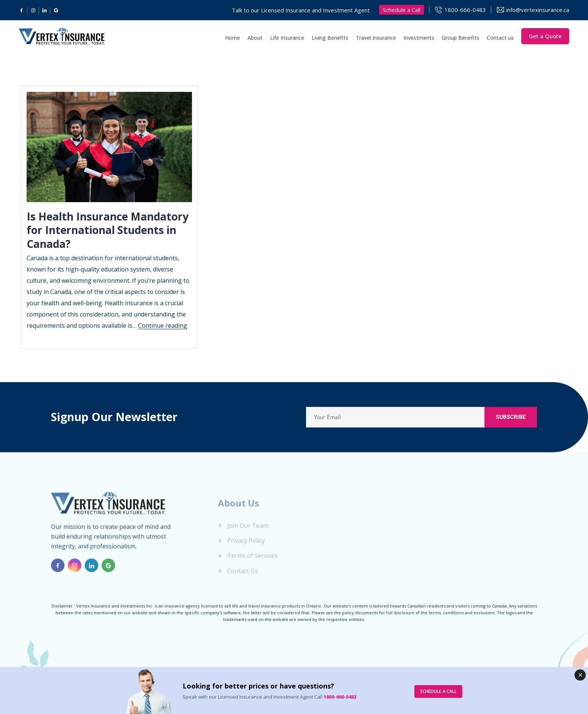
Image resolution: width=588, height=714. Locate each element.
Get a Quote (545, 36)
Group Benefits (460, 38)
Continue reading (163, 325)
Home (232, 38)
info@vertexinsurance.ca (538, 10)
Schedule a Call (402, 10)
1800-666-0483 (465, 10)
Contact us (500, 38)
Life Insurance (287, 38)
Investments (419, 38)
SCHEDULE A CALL (438, 691)
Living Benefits (330, 38)
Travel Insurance (376, 38)
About (255, 38)
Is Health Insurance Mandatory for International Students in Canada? (108, 230)
